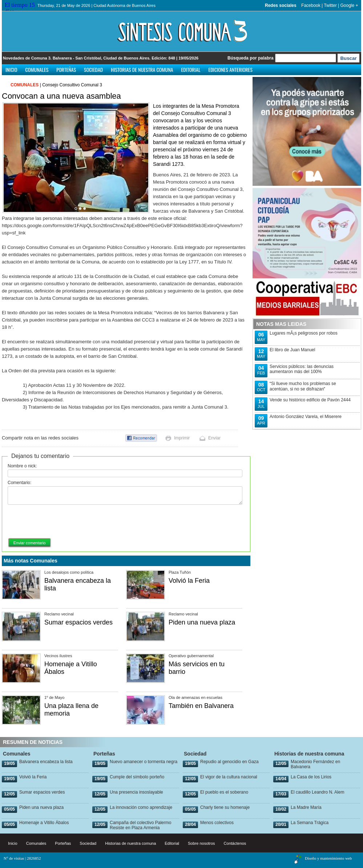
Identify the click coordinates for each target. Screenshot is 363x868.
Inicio (11, 69)
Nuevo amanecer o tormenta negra (144, 762)
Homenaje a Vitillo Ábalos (44, 823)
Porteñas (66, 69)
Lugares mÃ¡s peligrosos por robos (304, 333)
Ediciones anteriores (230, 69)
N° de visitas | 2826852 (22, 858)
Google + (349, 5)
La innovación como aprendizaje (141, 807)
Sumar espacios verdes (78, 622)
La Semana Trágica (310, 823)
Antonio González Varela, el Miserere (306, 417)
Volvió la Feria (189, 581)
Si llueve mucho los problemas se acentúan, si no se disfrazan (303, 386)
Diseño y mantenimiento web (328, 858)
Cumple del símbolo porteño (137, 777)
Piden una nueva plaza (202, 622)
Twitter (330, 5)
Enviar (214, 438)
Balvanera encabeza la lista (46, 762)
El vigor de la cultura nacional (229, 777)
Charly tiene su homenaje (225, 807)
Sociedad (93, 69)
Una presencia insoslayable (136, 792)
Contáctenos (235, 843)
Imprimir (182, 438)
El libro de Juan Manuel (292, 350)
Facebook (311, 5)
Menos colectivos (217, 823)
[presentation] (63, 522)
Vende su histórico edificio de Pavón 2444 (310, 400)
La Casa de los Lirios (311, 777)
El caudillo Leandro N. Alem (317, 792)
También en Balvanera (201, 706)
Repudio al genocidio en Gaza (229, 762)
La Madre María (306, 807)
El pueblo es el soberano (224, 792)
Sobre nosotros (201, 843)
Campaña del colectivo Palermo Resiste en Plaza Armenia (140, 825)
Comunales (37, 69)
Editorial (191, 69)
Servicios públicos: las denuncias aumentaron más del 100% (302, 369)
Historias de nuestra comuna (142, 69)
